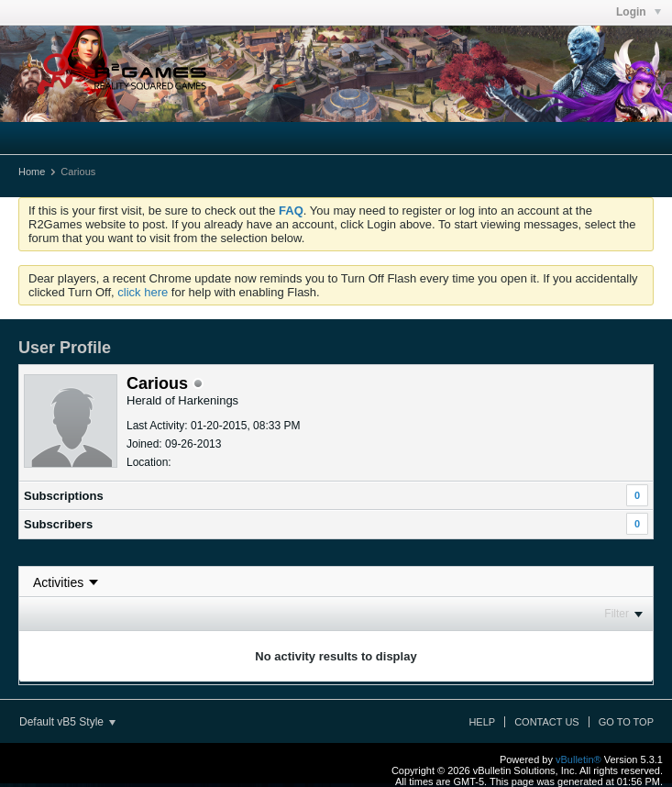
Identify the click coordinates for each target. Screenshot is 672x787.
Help (482, 722)
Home (32, 172)
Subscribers (58, 524)
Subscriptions (64, 496)
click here (143, 292)
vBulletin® (578, 759)
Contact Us (547, 722)
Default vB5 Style (67, 722)
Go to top (626, 722)
